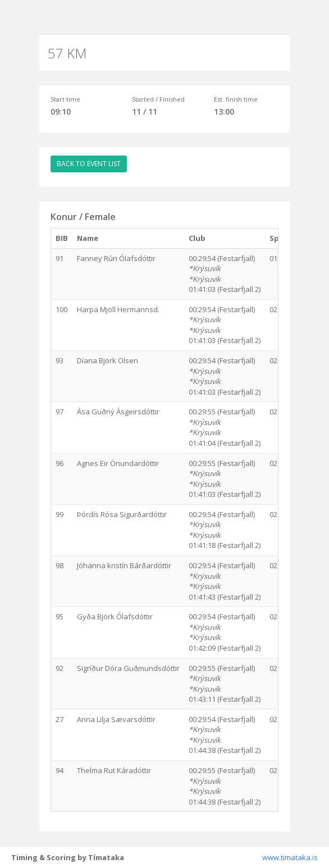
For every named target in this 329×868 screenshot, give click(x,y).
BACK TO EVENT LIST (89, 164)
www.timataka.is (290, 857)
